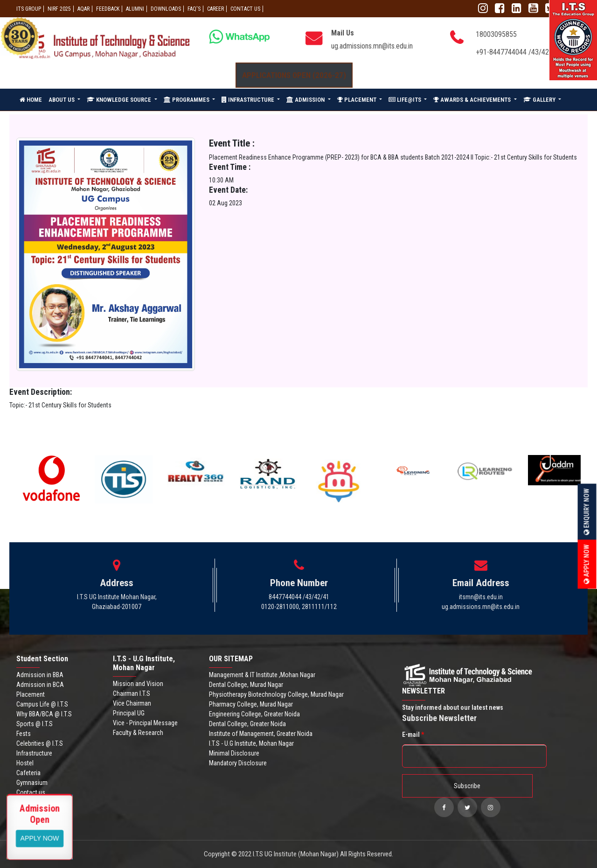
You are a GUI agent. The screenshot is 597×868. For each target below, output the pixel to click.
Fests (24, 734)
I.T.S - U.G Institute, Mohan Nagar (251, 743)
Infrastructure (34, 753)
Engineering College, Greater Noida (254, 714)
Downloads (166, 9)
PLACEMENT (358, 100)
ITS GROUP (29, 9)
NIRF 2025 (59, 9)
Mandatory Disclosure (238, 763)
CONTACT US (245, 9)
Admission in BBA (40, 675)
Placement (31, 694)
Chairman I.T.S (132, 693)
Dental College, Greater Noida (247, 724)
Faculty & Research (138, 733)
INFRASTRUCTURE (249, 100)
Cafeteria (28, 773)
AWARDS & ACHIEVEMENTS (473, 100)
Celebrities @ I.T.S (40, 743)
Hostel (25, 763)
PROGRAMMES (187, 100)
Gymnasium (32, 783)
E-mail (413, 735)
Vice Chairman (132, 703)
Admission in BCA (40, 685)
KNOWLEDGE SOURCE (120, 100)
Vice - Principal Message (145, 723)
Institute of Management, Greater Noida (261, 734)
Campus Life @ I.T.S (42, 704)
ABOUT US (62, 100)
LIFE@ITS (406, 100)
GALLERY (540, 100)
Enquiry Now (587, 511)
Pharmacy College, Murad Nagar (251, 704)
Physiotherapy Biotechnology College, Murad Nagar (276, 694)
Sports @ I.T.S (35, 724)
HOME (31, 100)
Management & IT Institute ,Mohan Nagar (262, 675)
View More (40, 838)
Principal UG (129, 713)
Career (215, 9)
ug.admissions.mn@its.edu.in (372, 46)
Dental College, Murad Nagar (246, 685)
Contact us (31, 792)
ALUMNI (135, 9)
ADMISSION (306, 100)
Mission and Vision (138, 684)
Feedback (108, 9)
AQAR (83, 9)
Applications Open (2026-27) (294, 75)
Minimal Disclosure (234, 753)
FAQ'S (194, 9)
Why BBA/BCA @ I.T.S (44, 714)
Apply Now (587, 564)
